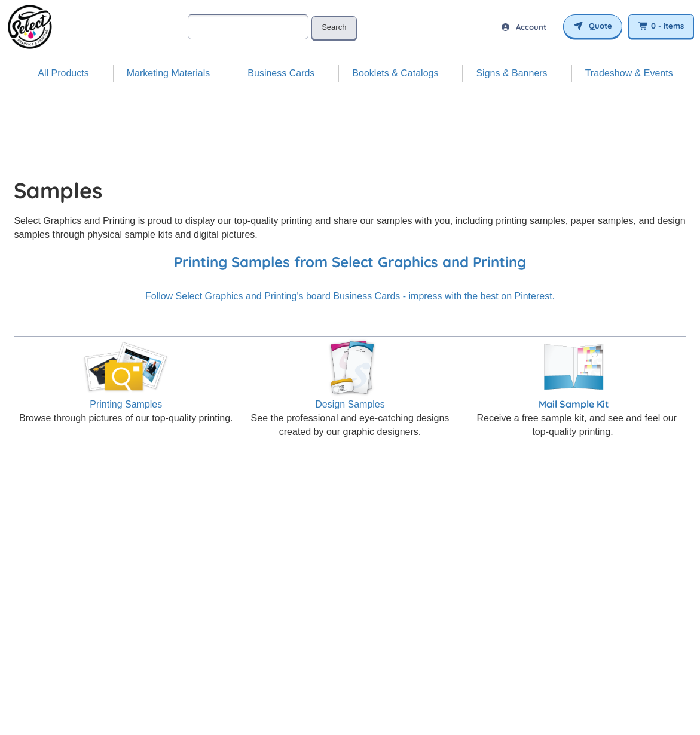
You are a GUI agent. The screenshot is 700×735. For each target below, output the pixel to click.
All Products (63, 73)
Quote (593, 26)
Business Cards (281, 73)
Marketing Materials (169, 73)
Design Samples (350, 404)
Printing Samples (126, 404)
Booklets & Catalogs (395, 73)
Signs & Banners (511, 73)
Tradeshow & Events (629, 73)
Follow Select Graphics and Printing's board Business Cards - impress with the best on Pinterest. (350, 296)
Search (334, 27)
